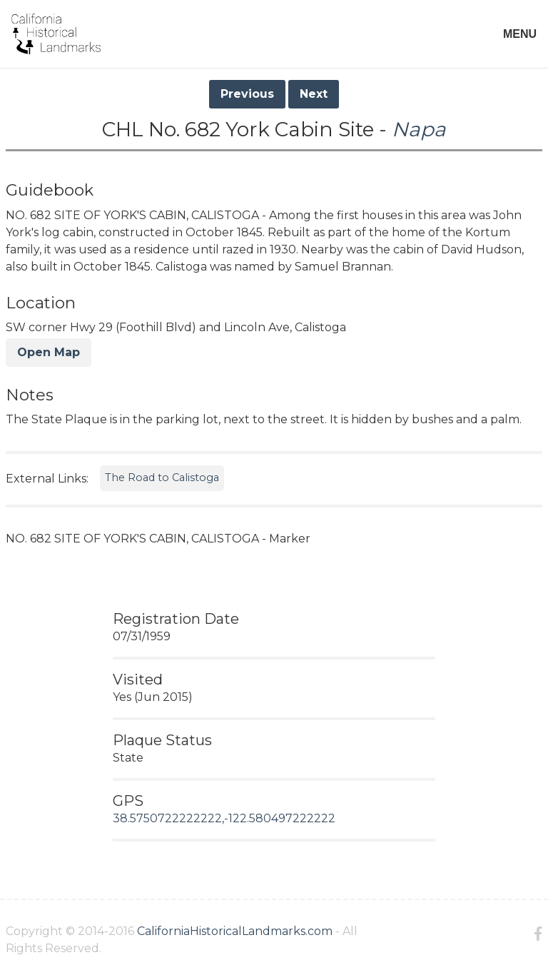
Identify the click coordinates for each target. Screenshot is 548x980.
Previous (247, 94)
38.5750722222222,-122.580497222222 (224, 818)
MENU (520, 34)
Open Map (49, 352)
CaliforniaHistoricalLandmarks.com (235, 931)
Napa (419, 129)
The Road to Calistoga (162, 478)
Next (314, 94)
